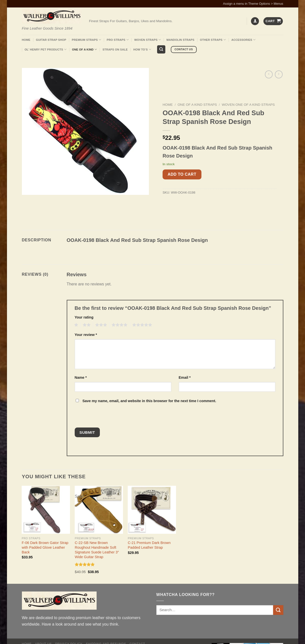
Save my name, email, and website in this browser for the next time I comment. (149, 401)
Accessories (243, 40)
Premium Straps (86, 40)
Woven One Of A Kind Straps (248, 105)
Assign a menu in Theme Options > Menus (253, 4)
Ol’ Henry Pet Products (46, 49)
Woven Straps (148, 40)
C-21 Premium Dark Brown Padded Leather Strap (149, 545)
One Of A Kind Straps (197, 105)
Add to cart (182, 174)
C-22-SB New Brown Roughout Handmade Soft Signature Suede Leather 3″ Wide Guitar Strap (97, 550)
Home (26, 40)
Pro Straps (118, 40)
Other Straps (213, 40)
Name (81, 377)
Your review (86, 335)
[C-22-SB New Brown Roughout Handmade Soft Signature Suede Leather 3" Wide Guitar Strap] (99, 510)
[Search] (161, 49)
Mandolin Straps (181, 40)
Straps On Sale (115, 50)
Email (185, 377)
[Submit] (278, 610)
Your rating (84, 317)
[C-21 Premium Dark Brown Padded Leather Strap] (152, 510)
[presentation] (108, 417)
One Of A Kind (84, 49)
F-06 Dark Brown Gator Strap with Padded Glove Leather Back (45, 547)
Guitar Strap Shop (51, 40)
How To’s (142, 49)
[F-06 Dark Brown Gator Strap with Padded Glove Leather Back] (46, 510)
